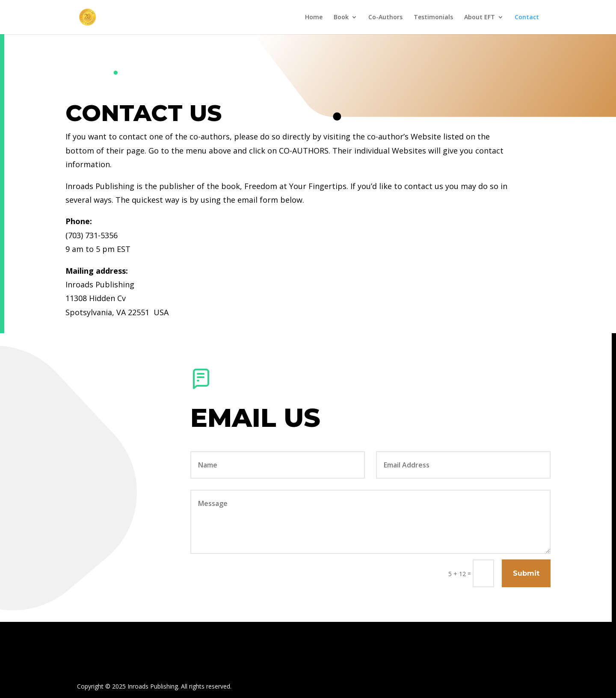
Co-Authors (385, 18)
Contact (527, 18)
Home (314, 18)
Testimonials (433, 18)
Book (341, 18)
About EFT (480, 18)
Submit (526, 573)
